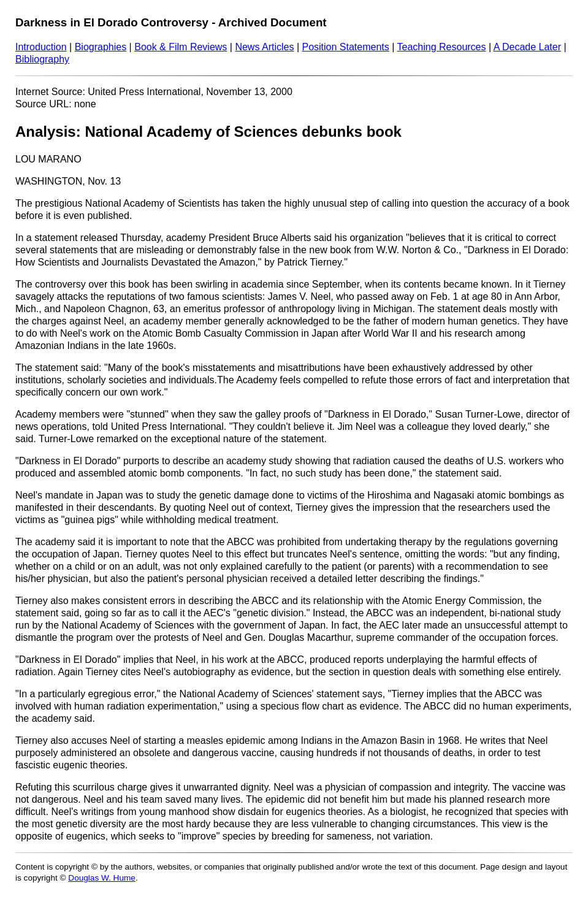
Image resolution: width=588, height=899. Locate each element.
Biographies (101, 47)
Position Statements (345, 47)
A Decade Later (527, 47)
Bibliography (42, 59)
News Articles (264, 47)
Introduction (41, 47)
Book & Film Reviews (181, 47)
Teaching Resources (442, 47)
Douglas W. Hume (102, 878)
